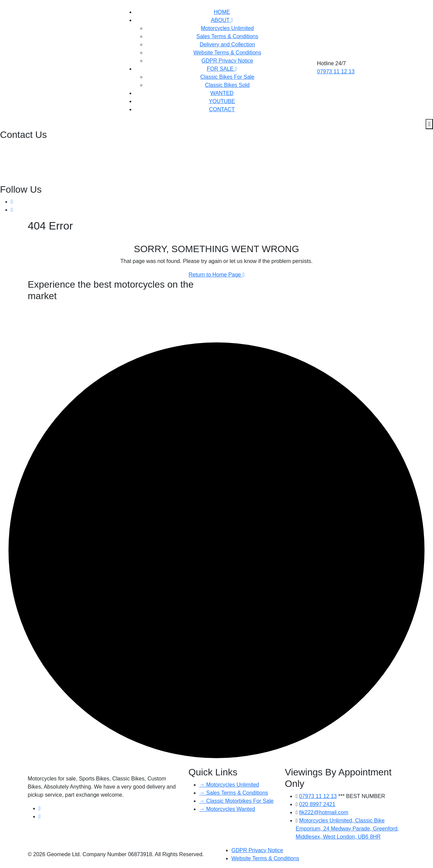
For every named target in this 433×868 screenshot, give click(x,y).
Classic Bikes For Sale (227, 77)
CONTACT (222, 109)
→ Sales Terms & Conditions (234, 793)
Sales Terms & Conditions (227, 36)
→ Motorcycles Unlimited (229, 785)
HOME (222, 12)
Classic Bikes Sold (227, 85)
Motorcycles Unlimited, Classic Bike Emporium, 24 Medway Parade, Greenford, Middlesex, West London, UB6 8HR (347, 829)
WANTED (222, 93)
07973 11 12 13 (336, 71)
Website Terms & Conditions (227, 53)
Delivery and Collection (227, 44)
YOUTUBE (222, 101)
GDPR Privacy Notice (227, 61)
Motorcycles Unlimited (227, 28)
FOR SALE (222, 69)
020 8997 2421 (19, 147)
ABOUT (222, 20)
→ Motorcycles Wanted (227, 809)
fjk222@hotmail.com (25, 163)
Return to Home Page (216, 275)
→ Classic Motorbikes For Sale (236, 801)
